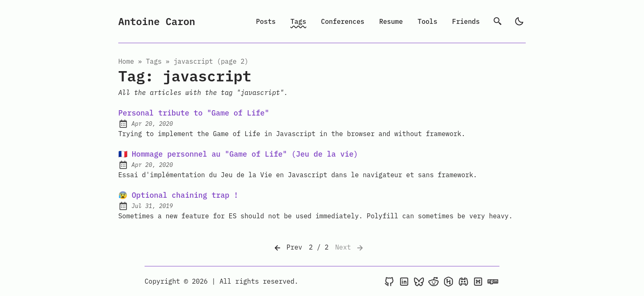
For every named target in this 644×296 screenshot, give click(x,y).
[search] (498, 21)
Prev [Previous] (287, 248)
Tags (298, 21)
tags (154, 61)
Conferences (343, 21)
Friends (466, 21)
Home (126, 61)
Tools (428, 21)
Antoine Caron (157, 21)
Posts (266, 21)
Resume (391, 21)
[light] (519, 21)
